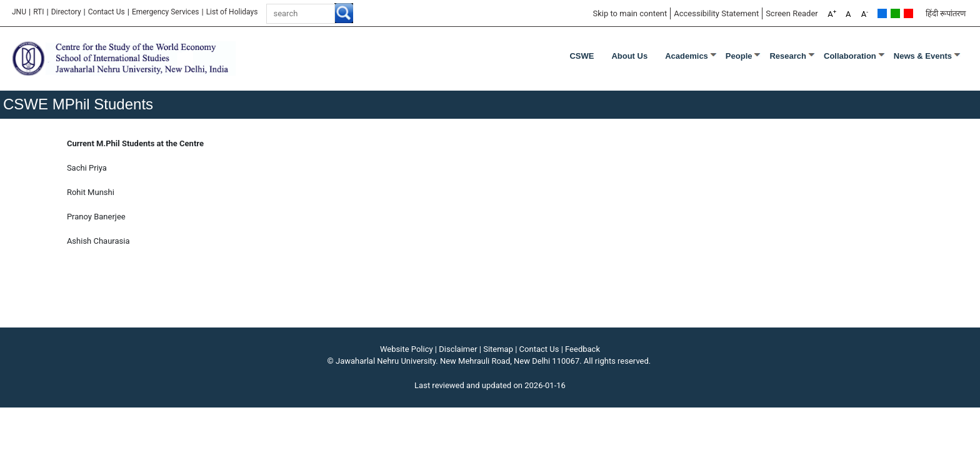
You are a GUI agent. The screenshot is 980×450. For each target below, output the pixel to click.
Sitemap (498, 349)
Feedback (582, 349)
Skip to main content (630, 13)
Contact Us (107, 12)
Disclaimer (458, 349)
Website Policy (407, 349)
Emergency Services (166, 12)
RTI (38, 12)
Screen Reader (792, 13)
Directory (66, 12)
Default (882, 13)
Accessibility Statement (716, 13)
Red (908, 13)
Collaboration (850, 56)
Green (895, 13)
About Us (629, 56)
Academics (687, 56)
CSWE (582, 56)
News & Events (923, 56)
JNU (19, 12)
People (739, 56)
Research (788, 56)
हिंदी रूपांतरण (946, 13)
